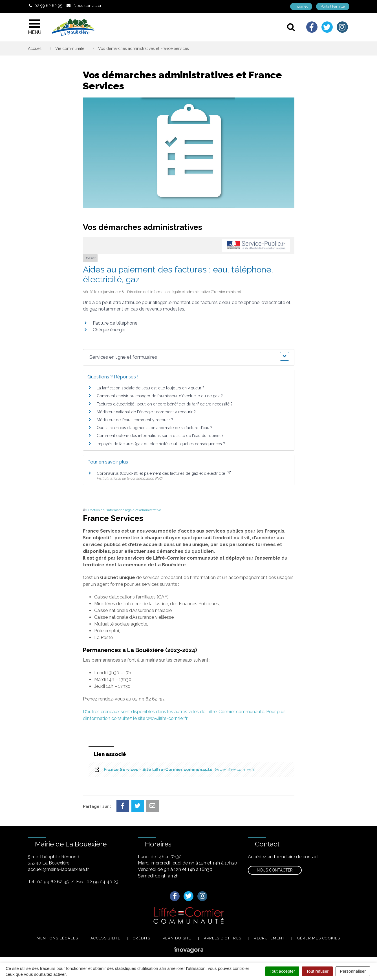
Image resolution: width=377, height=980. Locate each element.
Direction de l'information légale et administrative (124, 510)
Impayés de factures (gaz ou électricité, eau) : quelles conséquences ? (161, 444)
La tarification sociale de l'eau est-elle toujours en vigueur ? (151, 388)
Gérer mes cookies (319, 938)
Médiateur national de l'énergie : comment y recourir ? (146, 412)
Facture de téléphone (115, 323)
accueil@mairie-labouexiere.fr (58, 869)
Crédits (142, 938)
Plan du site (177, 938)
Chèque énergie (109, 330)
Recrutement (269, 938)
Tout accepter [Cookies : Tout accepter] (282, 971)
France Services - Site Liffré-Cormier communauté (175, 770)
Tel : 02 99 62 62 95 (48, 882)
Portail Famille (333, 6)
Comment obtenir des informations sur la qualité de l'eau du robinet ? (160, 436)
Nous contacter (275, 870)
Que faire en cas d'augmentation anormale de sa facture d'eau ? (155, 428)
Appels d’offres (223, 938)
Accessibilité (105, 938)
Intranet (301, 6)
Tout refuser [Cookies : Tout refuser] (317, 971)
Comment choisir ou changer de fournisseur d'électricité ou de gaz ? (160, 396)
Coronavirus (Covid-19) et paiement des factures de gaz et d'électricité (164, 473)
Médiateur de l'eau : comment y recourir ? (135, 420)
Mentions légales (57, 938)
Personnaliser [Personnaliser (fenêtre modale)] (353, 971)
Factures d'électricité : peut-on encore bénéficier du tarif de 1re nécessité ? (165, 404)
